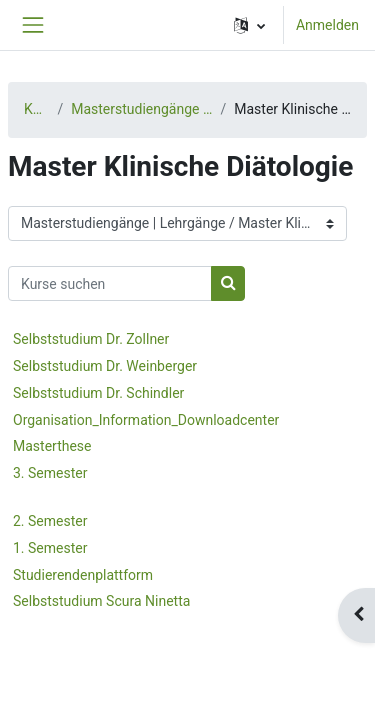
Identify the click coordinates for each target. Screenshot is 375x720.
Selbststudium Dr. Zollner (91, 339)
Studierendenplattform (83, 575)
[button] (249, 25)
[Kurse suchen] (110, 283)
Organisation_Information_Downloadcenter (146, 420)
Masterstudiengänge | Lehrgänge (141, 109)
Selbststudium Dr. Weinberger (105, 366)
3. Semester (50, 473)
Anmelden (327, 25)
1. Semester (50, 548)
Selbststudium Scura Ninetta (101, 601)
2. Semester (50, 521)
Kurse (36, 109)
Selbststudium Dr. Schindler (98, 393)
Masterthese (52, 446)
